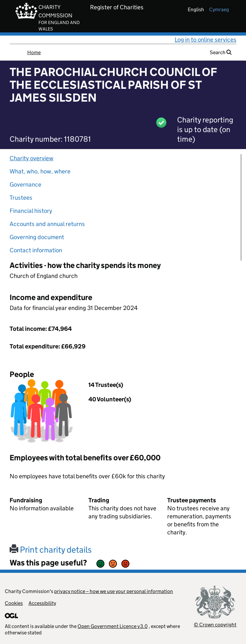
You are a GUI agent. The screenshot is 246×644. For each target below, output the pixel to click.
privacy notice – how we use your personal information (114, 591)
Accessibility (42, 603)
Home (34, 52)
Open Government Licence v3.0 (113, 626)
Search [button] (221, 52)
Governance (25, 184)
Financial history (31, 211)
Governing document (37, 237)
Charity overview (32, 158)
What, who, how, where (40, 171)
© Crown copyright (215, 625)
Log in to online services (205, 40)
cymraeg (219, 9)
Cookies (14, 603)
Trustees (21, 198)
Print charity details (51, 550)
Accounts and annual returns (47, 224)
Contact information (36, 250)
